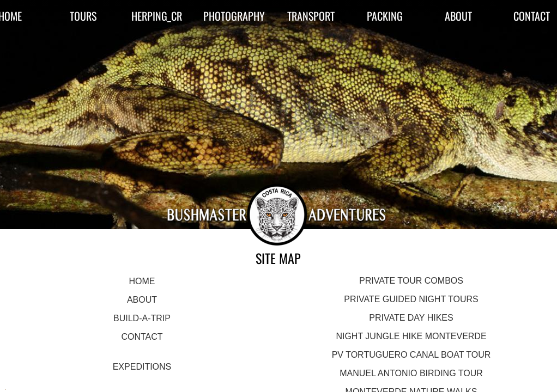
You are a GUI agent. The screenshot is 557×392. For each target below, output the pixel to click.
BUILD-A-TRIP (142, 318)
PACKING (385, 16)
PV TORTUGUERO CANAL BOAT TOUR (411, 355)
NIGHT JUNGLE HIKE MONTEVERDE (411, 336)
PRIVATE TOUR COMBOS (411, 281)
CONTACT (142, 337)
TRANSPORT (311, 16)
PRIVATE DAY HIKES (411, 318)
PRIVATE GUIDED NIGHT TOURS (411, 299)
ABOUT (458, 16)
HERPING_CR (157, 16)
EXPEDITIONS (142, 367)
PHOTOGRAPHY (234, 16)
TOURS (83, 16)
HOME (142, 281)
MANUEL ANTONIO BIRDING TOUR (411, 373)
